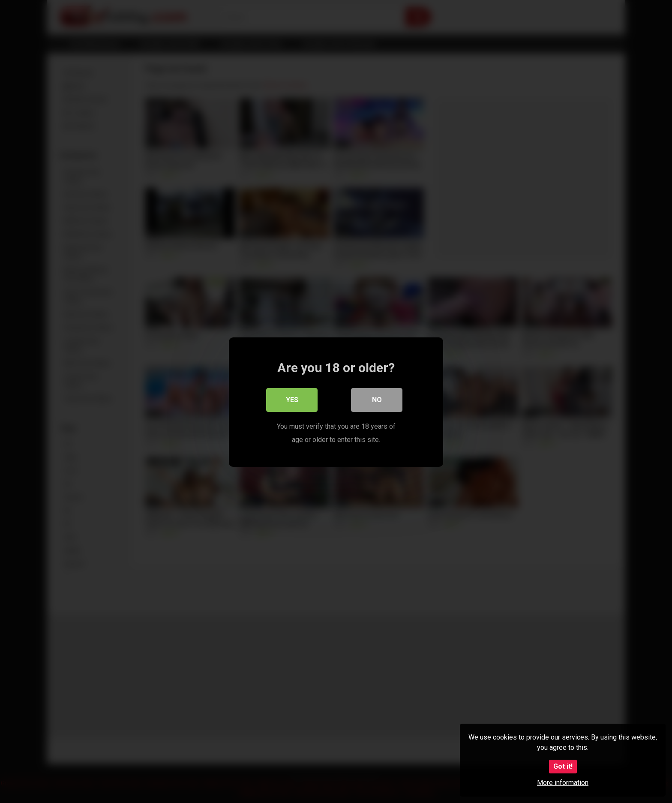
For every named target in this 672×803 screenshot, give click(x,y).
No (377, 399)
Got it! (563, 766)
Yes (292, 399)
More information (563, 783)
